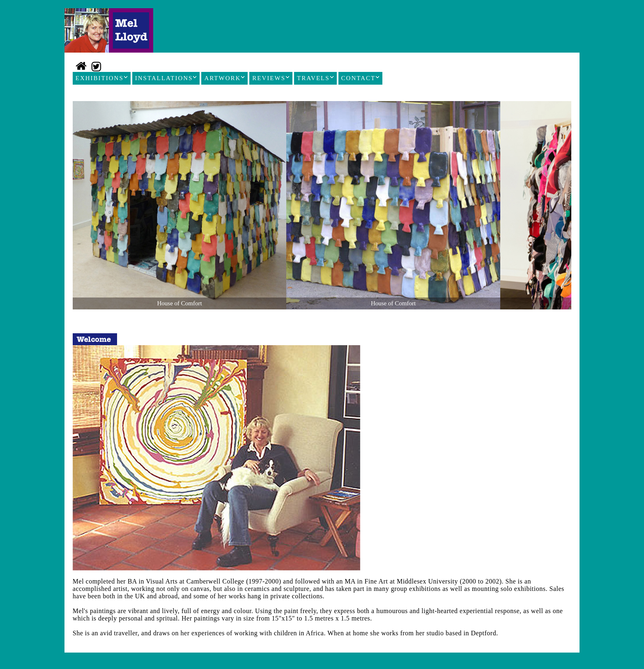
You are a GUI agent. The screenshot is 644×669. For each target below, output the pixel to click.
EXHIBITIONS (102, 78)
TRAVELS (315, 78)
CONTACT (361, 78)
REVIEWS (271, 78)
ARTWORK (224, 78)
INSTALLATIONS (166, 78)
